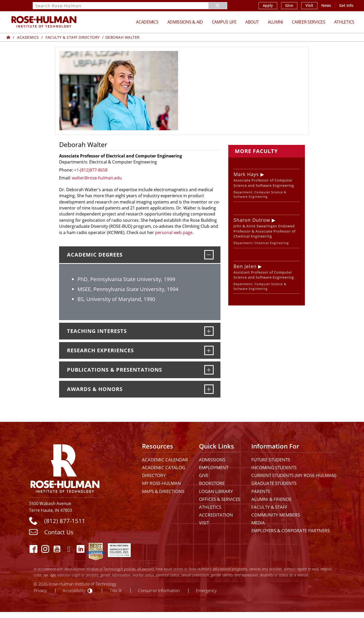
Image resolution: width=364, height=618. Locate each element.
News (326, 5)
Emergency (206, 590)
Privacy (40, 590)
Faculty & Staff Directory (73, 37)
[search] (114, 6)
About (252, 22)
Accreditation (216, 515)
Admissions (212, 460)
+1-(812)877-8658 (91, 170)
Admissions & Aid (185, 22)
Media (258, 523)
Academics (147, 22)
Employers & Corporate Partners (291, 531)
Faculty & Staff (269, 507)
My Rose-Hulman (161, 483)
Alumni (275, 22)
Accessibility (74, 590)
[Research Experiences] (209, 350)
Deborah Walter (123, 37)
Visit (309, 5)
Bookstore (212, 483)
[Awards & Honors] (209, 389)
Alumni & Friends (271, 499)
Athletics (344, 22)
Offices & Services (220, 499)
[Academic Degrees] (209, 255)
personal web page (174, 233)
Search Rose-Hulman (58, 6)
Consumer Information (159, 590)
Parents (261, 491)
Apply (268, 5)
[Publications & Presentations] (209, 370)
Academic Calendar (165, 460)
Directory (154, 475)
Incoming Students (274, 467)
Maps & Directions (163, 491)
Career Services (309, 22)
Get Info (346, 5)
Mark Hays (246, 174)
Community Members (276, 515)
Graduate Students (274, 483)
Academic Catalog (164, 467)
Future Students (271, 460)
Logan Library (216, 491)
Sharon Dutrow (252, 220)
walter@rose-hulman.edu (97, 178)
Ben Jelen (245, 266)
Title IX (116, 590)
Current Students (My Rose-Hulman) (294, 475)
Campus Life (224, 22)
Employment (214, 467)
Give (289, 5)
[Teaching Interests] (209, 331)
